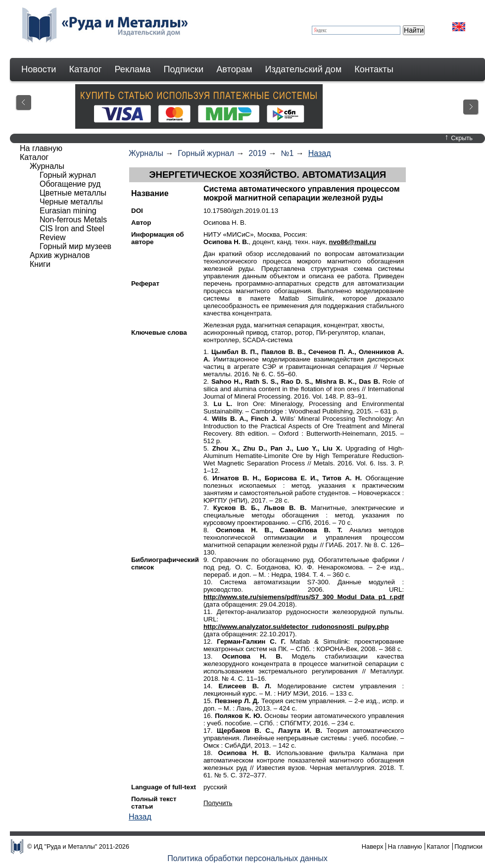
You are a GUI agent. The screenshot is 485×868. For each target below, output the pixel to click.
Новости (39, 69)
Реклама (133, 69)
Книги (40, 264)
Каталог (85, 69)
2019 (257, 153)
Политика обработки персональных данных (247, 858)
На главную (41, 148)
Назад (320, 153)
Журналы (146, 153)
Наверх (373, 846)
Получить (218, 803)
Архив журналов (60, 255)
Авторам (234, 69)
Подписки (184, 69)
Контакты (374, 69)
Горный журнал (206, 153)
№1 (287, 153)
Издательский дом (304, 69)
